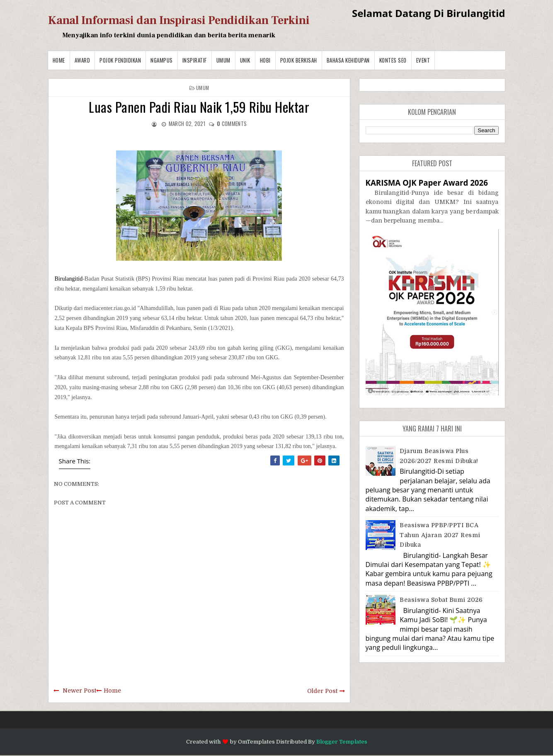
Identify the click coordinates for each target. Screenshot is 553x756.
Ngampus (162, 60)
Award (82, 60)
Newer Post (79, 691)
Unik (245, 60)
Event (423, 60)
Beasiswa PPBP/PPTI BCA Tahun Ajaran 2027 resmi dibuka (440, 535)
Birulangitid (69, 279)
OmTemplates (256, 742)
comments (232, 124)
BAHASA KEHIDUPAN (348, 60)
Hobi (265, 60)
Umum (223, 60)
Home (59, 60)
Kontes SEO (393, 60)
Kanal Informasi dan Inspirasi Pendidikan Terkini (179, 20)
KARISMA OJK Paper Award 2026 (427, 183)
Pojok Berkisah (299, 60)
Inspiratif (195, 60)
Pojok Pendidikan (120, 60)
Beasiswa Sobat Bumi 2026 (441, 600)
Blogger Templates (342, 742)
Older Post (322, 691)
